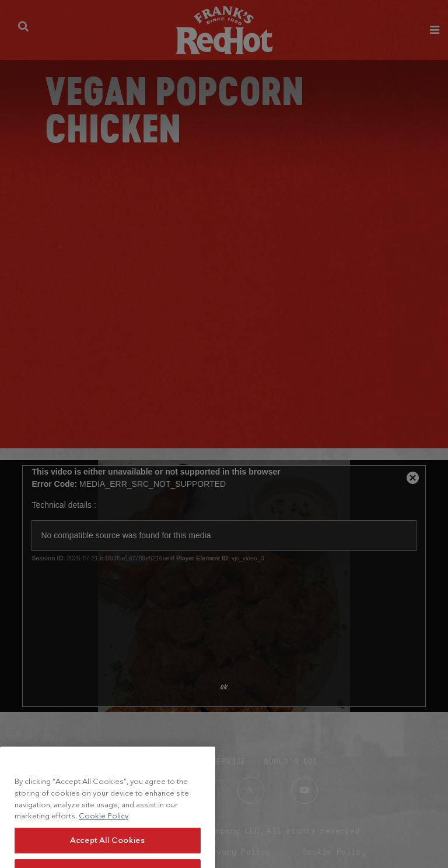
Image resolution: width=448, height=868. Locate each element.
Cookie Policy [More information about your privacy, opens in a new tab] (104, 823)
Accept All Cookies (108, 848)
